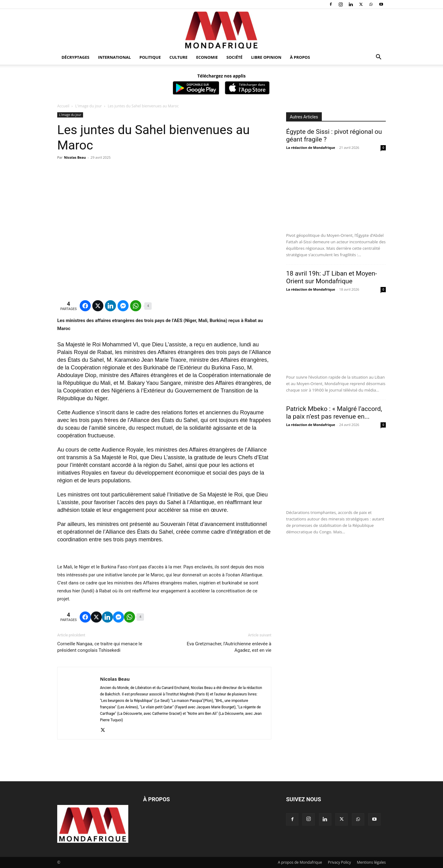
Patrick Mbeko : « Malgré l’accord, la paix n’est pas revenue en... (334, 413)
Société (234, 57)
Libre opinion (266, 57)
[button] (378, 58)
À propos (300, 57)
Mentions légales (371, 862)
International (114, 57)
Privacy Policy (339, 862)
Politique (150, 57)
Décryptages (75, 57)
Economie (207, 57)
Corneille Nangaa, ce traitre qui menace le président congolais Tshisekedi (100, 647)
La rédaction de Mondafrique (311, 147)
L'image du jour (89, 106)
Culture (179, 57)
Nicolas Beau (75, 157)
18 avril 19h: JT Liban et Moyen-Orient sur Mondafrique (331, 277)
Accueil (63, 106)
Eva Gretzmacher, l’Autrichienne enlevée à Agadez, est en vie (229, 647)
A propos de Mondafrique (300, 862)
